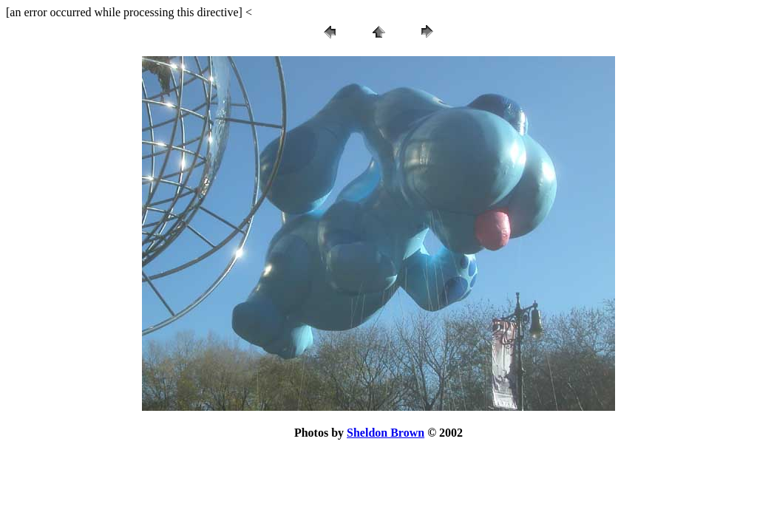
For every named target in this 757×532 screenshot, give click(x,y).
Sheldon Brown (386, 433)
